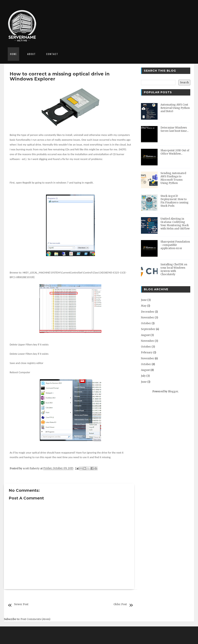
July (143, 376)
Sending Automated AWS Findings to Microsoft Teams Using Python (173, 178)
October (146, 323)
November (148, 318)
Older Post (120, 604)
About (32, 54)
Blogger (173, 391)
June (144, 300)
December (148, 312)
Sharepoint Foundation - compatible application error (175, 245)
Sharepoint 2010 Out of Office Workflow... (175, 152)
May (144, 306)
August (145, 335)
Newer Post (21, 604)
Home (13, 54)
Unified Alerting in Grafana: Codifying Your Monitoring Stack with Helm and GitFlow (175, 224)
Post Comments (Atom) (35, 619)
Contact (52, 54)
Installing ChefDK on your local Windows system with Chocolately (174, 269)
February (147, 352)
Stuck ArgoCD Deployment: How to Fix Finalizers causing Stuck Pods (175, 201)
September (148, 329)
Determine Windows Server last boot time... (175, 129)
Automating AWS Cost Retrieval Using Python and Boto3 (175, 108)
